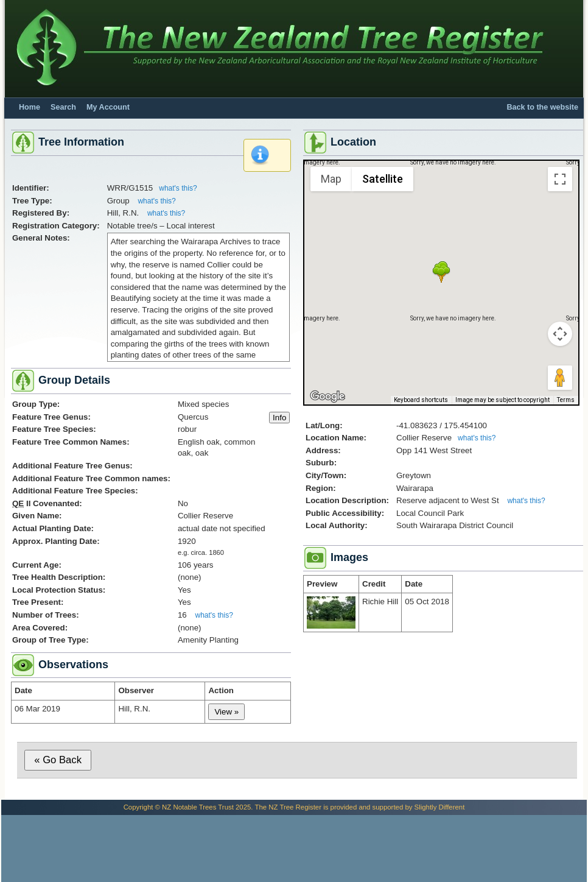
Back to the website (542, 107)
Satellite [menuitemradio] (383, 179)
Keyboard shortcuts (421, 400)
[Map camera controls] (560, 334)
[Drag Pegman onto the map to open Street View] (560, 378)
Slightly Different (440, 807)
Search (63, 107)
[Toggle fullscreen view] (560, 179)
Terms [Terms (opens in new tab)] (566, 400)
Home (30, 107)
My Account (108, 107)
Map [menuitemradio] (331, 179)
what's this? (178, 188)
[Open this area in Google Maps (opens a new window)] (327, 397)
